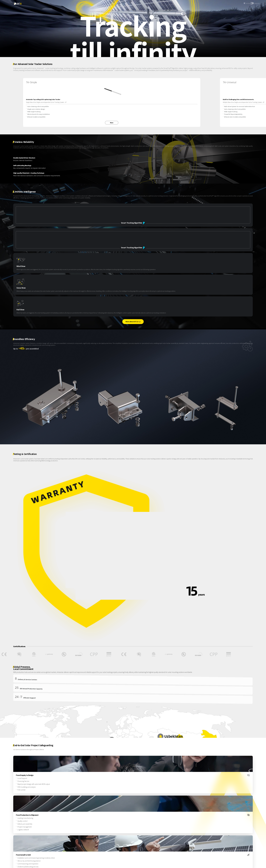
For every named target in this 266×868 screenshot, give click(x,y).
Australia (257, 3)
